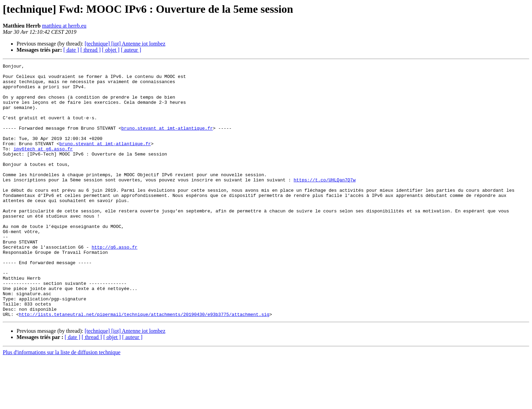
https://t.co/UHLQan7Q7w (324, 203)
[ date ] (71, 50)
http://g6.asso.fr (114, 284)
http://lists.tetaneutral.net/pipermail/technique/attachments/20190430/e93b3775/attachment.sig (144, 365)
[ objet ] (111, 50)
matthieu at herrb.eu (64, 26)
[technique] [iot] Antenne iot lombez (125, 44)
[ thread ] (91, 50)
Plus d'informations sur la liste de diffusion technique (62, 403)
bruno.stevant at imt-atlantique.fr (167, 141)
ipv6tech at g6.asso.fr (43, 166)
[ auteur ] (131, 50)
